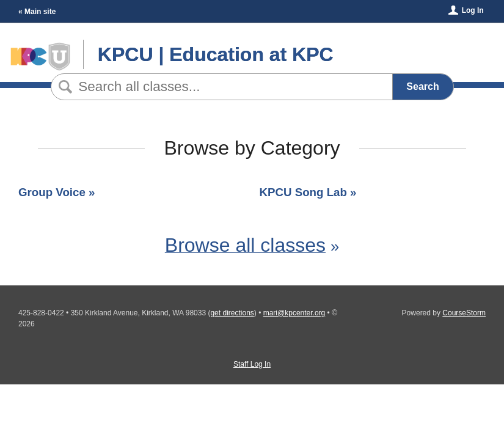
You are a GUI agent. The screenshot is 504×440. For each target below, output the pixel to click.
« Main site (37, 12)
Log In (473, 10)
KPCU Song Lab (303, 192)
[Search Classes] (220, 87)
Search (422, 86)
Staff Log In (252, 364)
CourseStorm (464, 313)
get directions (232, 313)
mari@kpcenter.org (294, 313)
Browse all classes (245, 245)
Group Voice (52, 192)
